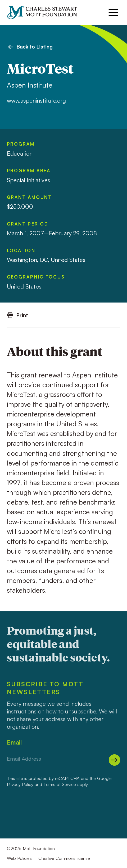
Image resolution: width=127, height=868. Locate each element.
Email (14, 742)
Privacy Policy (20, 784)
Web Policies (19, 858)
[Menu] (113, 12)
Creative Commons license (64, 858)
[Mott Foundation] (45, 13)
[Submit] (115, 760)
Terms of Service (60, 784)
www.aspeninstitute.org (36, 100)
